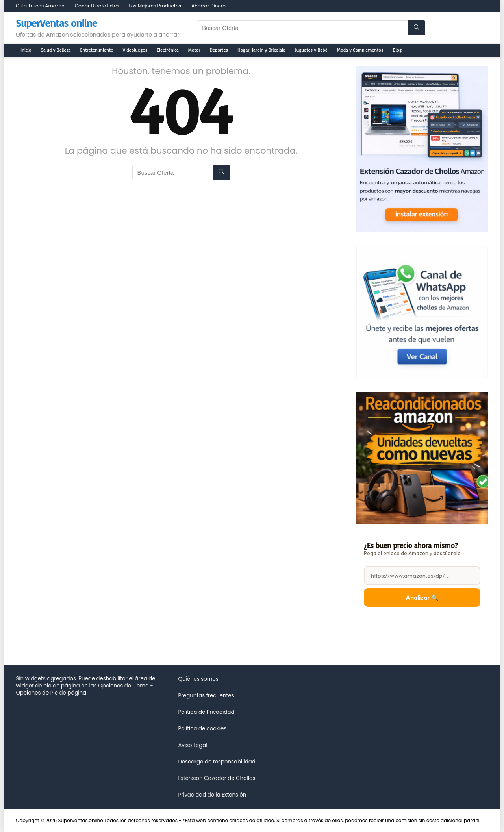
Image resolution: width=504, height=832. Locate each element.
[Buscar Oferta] (416, 28)
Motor (194, 50)
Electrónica (168, 50)
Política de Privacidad (206, 712)
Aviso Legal (193, 745)
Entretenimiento (97, 50)
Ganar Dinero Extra (97, 6)
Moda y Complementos (360, 50)
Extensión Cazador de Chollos (217, 778)
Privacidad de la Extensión (212, 795)
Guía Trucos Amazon (40, 6)
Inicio (26, 50)
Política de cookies (202, 729)
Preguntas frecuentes (206, 696)
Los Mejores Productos (155, 6)
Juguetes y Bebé (311, 50)
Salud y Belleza (56, 50)
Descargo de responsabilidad (217, 762)
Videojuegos (135, 50)
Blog (397, 50)
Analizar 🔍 (422, 598)
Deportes (219, 50)
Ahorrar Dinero (208, 6)
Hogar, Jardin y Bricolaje (261, 50)
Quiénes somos (198, 679)
